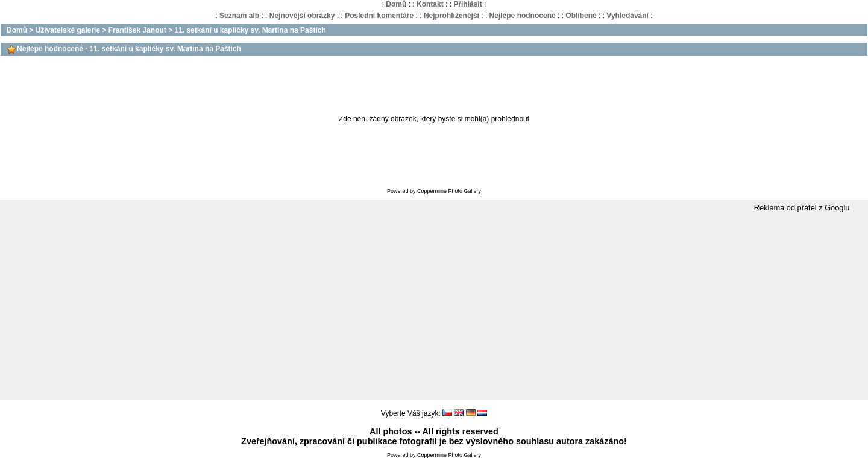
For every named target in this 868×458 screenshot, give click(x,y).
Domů (396, 4)
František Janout (137, 30)
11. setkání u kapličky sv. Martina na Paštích (250, 30)
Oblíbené (581, 16)
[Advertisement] (434, 307)
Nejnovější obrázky (302, 16)
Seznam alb (239, 16)
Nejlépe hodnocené (523, 16)
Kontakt (430, 4)
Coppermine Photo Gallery (449, 191)
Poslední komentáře (379, 16)
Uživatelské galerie (68, 30)
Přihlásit (467, 4)
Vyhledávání (627, 16)
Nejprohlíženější (451, 16)
